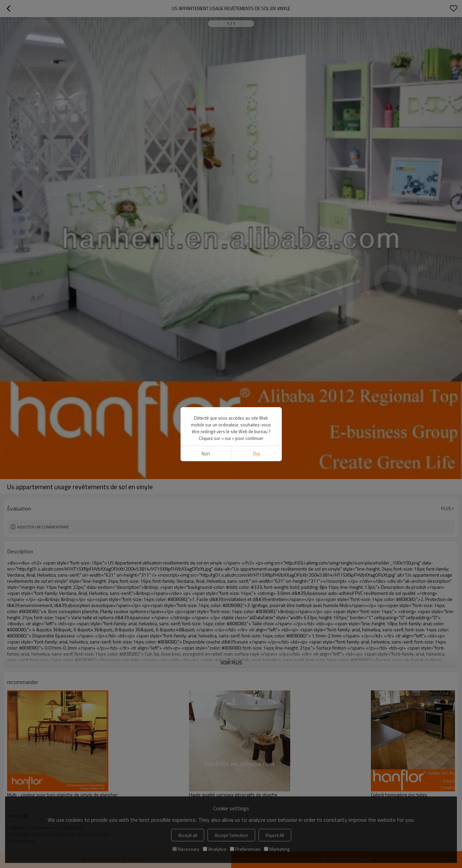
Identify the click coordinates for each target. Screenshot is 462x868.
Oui (256, 211)
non (206, 211)
